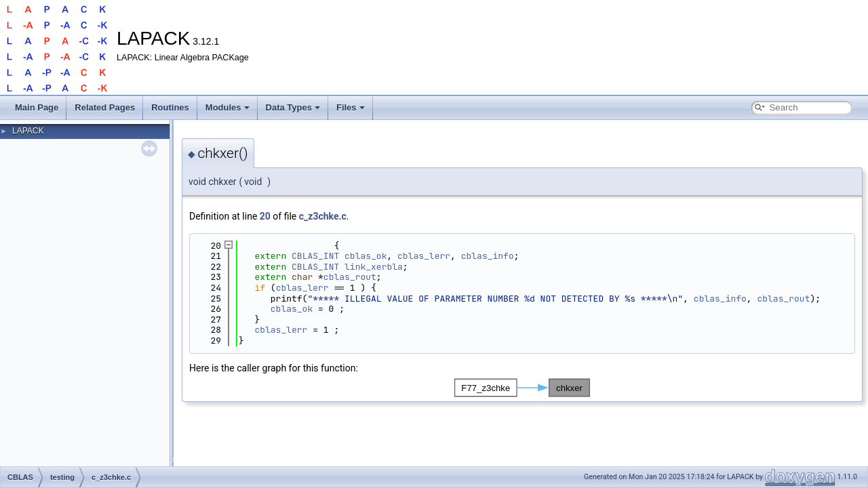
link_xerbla (374, 267)
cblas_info (488, 256)
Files (351, 107)
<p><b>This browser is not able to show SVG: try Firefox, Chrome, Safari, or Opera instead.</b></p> (522, 388)
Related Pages (105, 107)
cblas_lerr (424, 256)
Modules (228, 107)
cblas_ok (366, 256)
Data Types (293, 107)
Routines (170, 107)
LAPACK (28, 131)
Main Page (37, 107)
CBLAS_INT (315, 256)
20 (265, 216)
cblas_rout (350, 277)
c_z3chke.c (323, 216)
